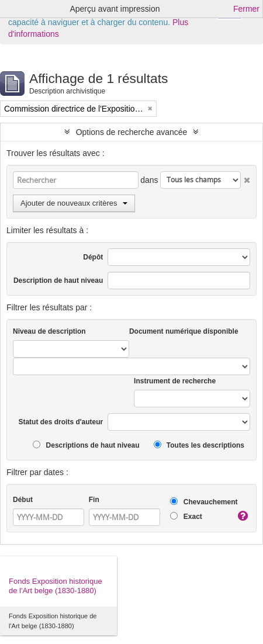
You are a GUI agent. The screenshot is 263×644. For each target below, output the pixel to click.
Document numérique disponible (184, 331)
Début (23, 500)
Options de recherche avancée (132, 132)
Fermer (246, 9)
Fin (94, 500)
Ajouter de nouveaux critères (74, 203)
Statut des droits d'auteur (60, 422)
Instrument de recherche (175, 381)
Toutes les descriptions (199, 445)
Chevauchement (204, 502)
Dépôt (93, 257)
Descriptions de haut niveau (86, 445)
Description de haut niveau (58, 281)
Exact (186, 516)
